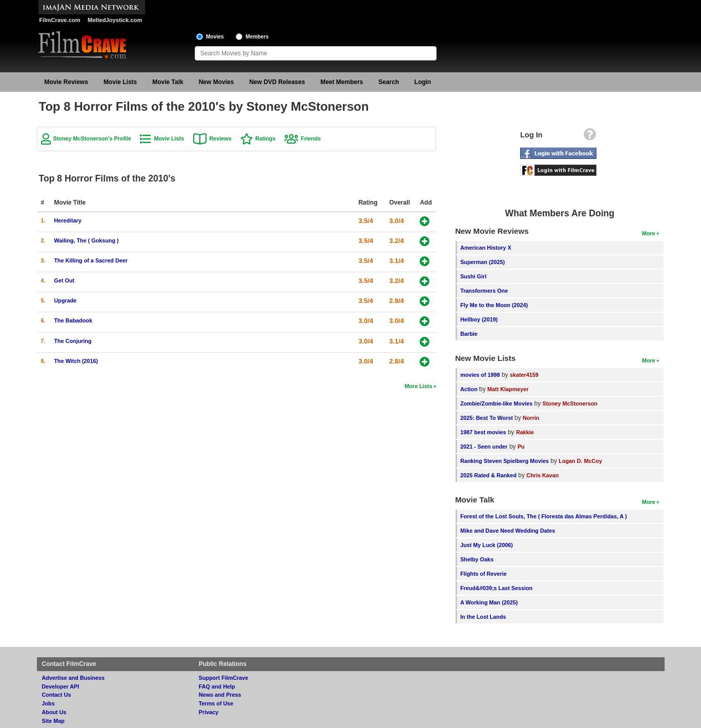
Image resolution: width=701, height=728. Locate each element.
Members (257, 37)
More (649, 233)
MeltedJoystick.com (115, 20)
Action (469, 389)
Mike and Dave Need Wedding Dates (508, 531)
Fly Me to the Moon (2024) (494, 305)
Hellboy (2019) (479, 319)
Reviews (221, 138)
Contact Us (57, 695)
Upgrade (66, 300)
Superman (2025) (482, 262)
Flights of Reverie (483, 574)
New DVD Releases (277, 82)
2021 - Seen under (484, 447)
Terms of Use (216, 703)
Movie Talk (168, 82)
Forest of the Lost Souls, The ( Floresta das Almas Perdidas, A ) (543, 516)
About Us (54, 712)
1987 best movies (483, 432)
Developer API (61, 686)
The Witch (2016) (76, 361)
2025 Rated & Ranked (488, 475)
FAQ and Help (217, 686)
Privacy (209, 712)
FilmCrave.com (60, 20)
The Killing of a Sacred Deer (91, 260)
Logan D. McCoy (580, 461)
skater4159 (524, 375)
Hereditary (68, 220)
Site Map (53, 721)
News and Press (220, 695)
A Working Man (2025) (489, 602)
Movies (215, 37)
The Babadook (73, 320)
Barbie (469, 334)
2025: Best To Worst (487, 418)
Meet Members (342, 82)
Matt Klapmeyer (508, 389)
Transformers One (484, 291)
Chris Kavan (542, 475)
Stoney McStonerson (570, 403)
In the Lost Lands (483, 617)
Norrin (531, 418)
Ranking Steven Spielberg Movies (504, 461)
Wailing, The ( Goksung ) (87, 240)
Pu (521, 447)
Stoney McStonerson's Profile (92, 138)
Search (389, 82)
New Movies (217, 82)
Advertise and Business (73, 678)
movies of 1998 (480, 375)
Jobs (48, 703)
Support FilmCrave (224, 678)
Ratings (265, 138)
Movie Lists (120, 82)
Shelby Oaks (477, 559)
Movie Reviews (66, 82)
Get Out (65, 280)
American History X (486, 248)
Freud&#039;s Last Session (496, 588)
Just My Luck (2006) (487, 545)
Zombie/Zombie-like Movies (496, 403)
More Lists (418, 386)
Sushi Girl (473, 276)
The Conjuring (73, 341)
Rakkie (525, 432)
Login (423, 82)
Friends (311, 138)
